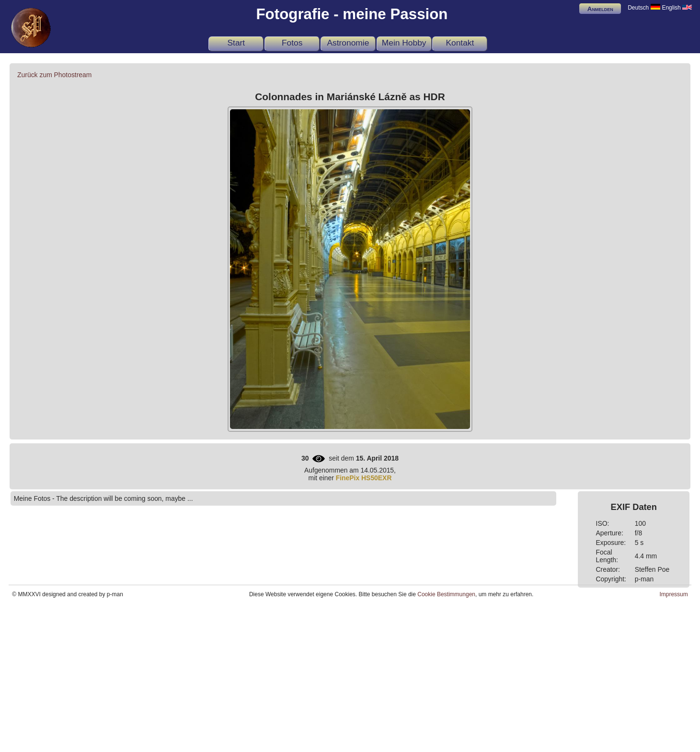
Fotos (292, 43)
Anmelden (600, 9)
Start (236, 43)
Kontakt (460, 43)
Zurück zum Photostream (54, 75)
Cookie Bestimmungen (446, 594)
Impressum (673, 594)
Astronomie (348, 43)
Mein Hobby (404, 43)
